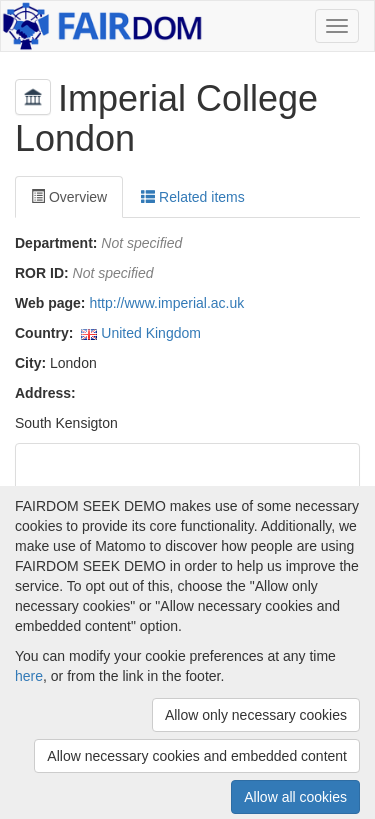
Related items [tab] (192, 197)
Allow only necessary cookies (256, 715)
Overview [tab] (69, 197)
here (29, 676)
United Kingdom (151, 333)
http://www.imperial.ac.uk (166, 303)
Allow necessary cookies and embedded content (197, 756)
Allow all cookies (295, 797)
